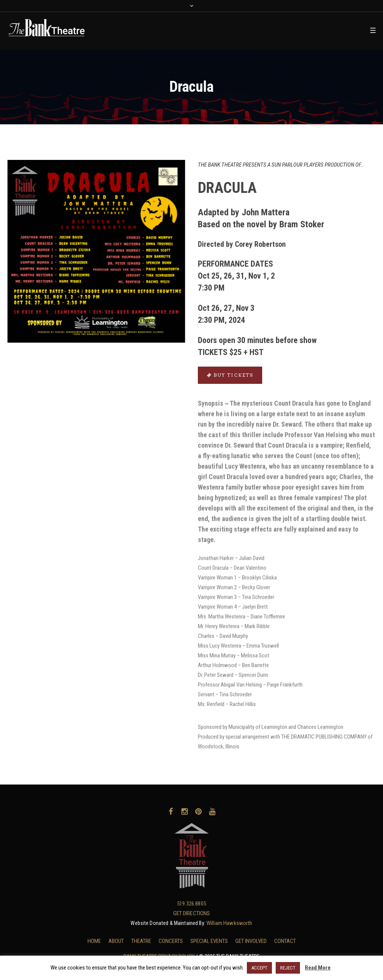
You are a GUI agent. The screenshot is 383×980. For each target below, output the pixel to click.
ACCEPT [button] (259, 968)
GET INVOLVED (251, 941)
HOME (94, 941)
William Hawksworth (229, 923)
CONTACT (285, 941)
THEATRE (141, 941)
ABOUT (116, 941)
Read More (318, 968)
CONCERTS (171, 941)
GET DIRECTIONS (192, 913)
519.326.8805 (191, 904)
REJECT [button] (288, 968)
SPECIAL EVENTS (209, 941)
